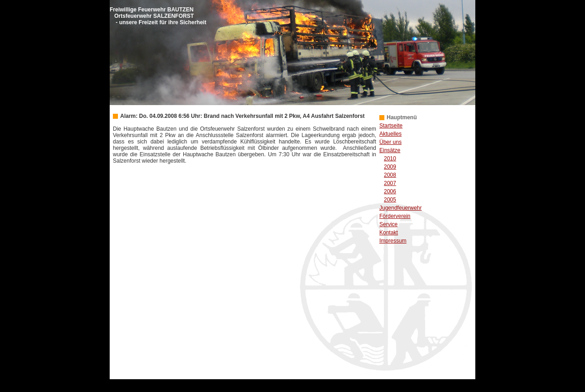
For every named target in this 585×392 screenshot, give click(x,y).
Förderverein (395, 216)
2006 (390, 191)
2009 (390, 167)
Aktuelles (391, 134)
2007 (390, 183)
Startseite (391, 126)
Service (388, 224)
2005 (390, 200)
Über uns (391, 142)
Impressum (393, 241)
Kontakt (389, 233)
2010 (390, 159)
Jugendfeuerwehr (401, 208)
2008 (390, 175)
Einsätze (390, 150)
